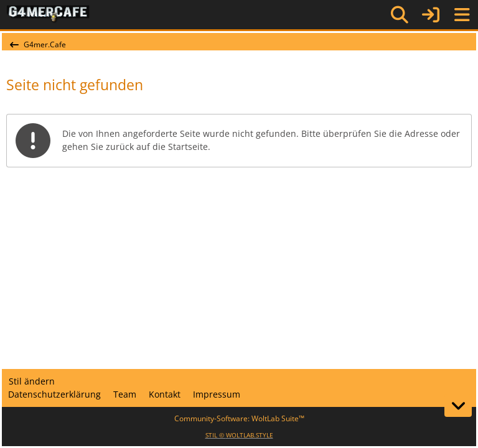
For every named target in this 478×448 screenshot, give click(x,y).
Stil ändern (32, 381)
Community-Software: (239, 418)
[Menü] (462, 15)
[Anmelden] (431, 15)
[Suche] (400, 15)
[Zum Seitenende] (458, 406)
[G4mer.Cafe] (48, 14)
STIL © (239, 435)
